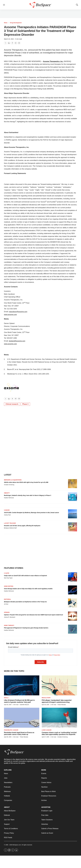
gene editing (9, 586)
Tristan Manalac (62, 705)
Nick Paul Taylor (8, 578)
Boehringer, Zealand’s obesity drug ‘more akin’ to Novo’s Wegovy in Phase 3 (27, 495)
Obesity (7, 493)
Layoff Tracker (10, 523)
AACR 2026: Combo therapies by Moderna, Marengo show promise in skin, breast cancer (31, 513)
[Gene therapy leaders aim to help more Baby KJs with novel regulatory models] (73, 590)
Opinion (7, 612)
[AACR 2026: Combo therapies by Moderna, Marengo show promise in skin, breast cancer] (73, 514)
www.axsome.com (10, 315)
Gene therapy (9, 625)
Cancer (7, 510)
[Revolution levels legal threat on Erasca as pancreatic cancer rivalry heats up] (22, 718)
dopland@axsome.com (17, 341)
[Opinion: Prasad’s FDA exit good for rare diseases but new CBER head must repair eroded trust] (73, 616)
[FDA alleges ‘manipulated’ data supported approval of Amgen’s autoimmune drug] (59, 685)
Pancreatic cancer (11, 730)
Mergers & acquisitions (13, 480)
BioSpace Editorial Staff (10, 528)
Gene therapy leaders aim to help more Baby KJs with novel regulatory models (28, 589)
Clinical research (12, 404)
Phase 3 (25, 404)
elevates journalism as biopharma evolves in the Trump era (25, 602)
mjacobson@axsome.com (18, 312)
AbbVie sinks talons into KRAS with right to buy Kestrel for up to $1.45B (26, 482)
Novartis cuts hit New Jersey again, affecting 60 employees (22, 526)
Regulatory (46, 698)
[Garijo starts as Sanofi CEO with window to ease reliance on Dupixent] (73, 577)
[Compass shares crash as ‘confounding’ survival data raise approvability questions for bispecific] (59, 718)
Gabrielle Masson (24, 705)
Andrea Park (7, 515)
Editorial (7, 599)
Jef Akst (6, 604)
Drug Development (16, 23)
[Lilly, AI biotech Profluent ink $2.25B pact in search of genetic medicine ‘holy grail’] (22, 685)
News (6, 23)
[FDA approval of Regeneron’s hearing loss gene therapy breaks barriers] (73, 629)
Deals (6, 698)
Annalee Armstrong (9, 485)
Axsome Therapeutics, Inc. (53, 61)
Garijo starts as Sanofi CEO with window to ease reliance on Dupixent (25, 576)
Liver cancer (47, 730)
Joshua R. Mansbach (10, 617)
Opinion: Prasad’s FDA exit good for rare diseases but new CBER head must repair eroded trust (33, 615)
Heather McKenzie (9, 498)
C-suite (7, 573)
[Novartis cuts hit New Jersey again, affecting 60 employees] (73, 527)
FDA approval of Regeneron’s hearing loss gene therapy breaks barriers (26, 628)
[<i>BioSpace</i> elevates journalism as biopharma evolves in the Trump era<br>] (73, 603)
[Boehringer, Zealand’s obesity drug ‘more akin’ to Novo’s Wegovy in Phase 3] (73, 497)
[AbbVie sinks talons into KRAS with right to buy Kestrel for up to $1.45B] (73, 484)
